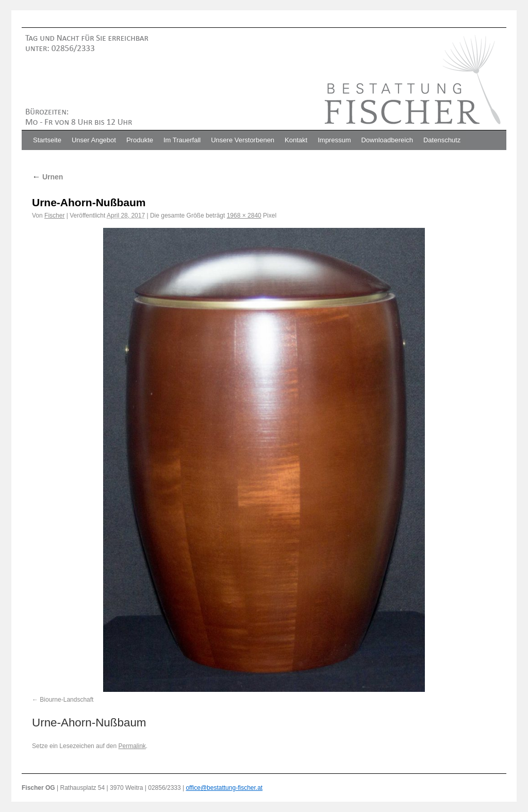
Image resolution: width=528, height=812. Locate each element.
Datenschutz (442, 140)
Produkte (140, 140)
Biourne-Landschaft (67, 700)
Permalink (132, 746)
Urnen (47, 177)
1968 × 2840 (244, 216)
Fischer (54, 216)
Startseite (47, 140)
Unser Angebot (94, 140)
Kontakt (296, 140)
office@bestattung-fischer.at (224, 788)
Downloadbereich (387, 140)
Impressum (334, 140)
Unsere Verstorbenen (243, 140)
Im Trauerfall (182, 140)
